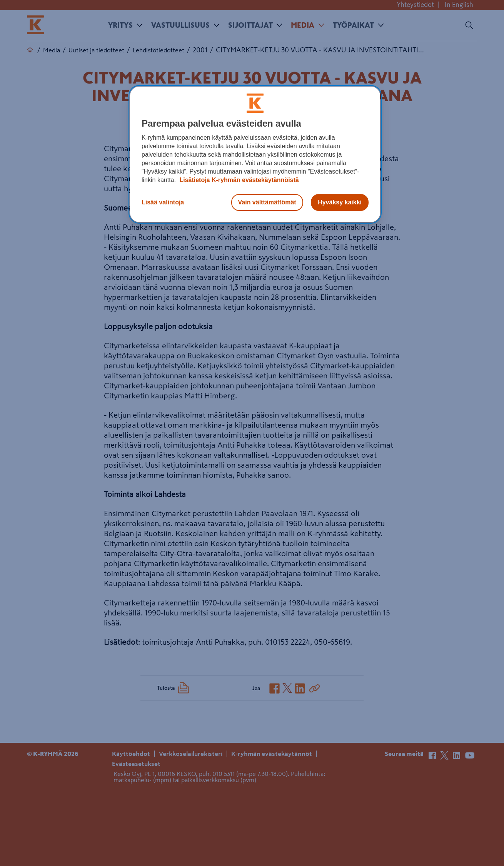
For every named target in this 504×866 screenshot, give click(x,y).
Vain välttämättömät (267, 202)
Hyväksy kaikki (340, 202)
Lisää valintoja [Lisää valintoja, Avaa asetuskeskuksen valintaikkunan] (163, 202)
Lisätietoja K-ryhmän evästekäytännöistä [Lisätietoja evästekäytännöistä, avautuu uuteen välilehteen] (238, 180)
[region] (255, 154)
